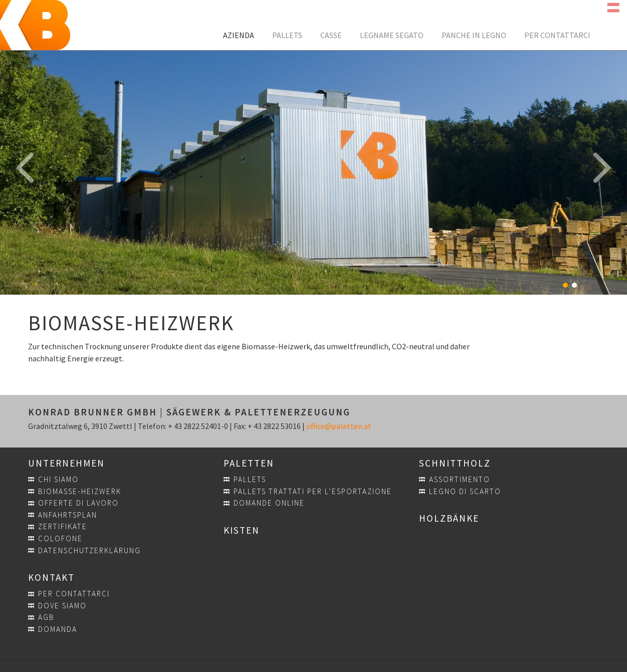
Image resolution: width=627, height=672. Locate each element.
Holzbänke (449, 518)
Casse (331, 35)
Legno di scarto (465, 491)
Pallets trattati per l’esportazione (313, 491)
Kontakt (51, 577)
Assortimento (460, 479)
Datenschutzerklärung (89, 550)
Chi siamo (58, 479)
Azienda (239, 35)
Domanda (58, 629)
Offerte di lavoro (78, 503)
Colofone (60, 538)
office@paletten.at (339, 426)
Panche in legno (474, 35)
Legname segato (392, 35)
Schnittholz (455, 463)
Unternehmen (66, 463)
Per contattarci (557, 35)
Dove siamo (62, 606)
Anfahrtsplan (68, 515)
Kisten (242, 530)
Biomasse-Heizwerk (80, 491)
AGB (46, 617)
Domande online (269, 503)
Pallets (287, 35)
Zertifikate (63, 526)
